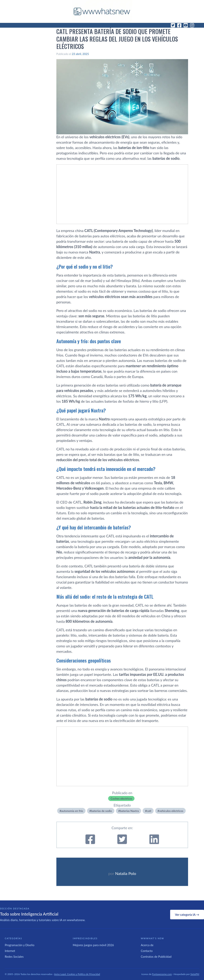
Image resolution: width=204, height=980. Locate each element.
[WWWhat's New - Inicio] (102, 11)
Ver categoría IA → (187, 915)
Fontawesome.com (162, 974)
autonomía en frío (72, 811)
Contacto (147, 951)
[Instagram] (192, 25)
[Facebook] (179, 25)
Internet (10, 951)
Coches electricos (121, 798)
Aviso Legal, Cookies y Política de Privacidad (77, 974)
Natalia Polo (126, 873)
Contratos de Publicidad (156, 957)
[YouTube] (186, 25)
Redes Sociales (14, 957)
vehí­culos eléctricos (171, 811)
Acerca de (147, 945)
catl (149, 811)
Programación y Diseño (20, 945)
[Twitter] (173, 25)
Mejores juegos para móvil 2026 (93, 945)
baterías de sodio (102, 811)
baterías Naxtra (129, 811)
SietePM (195, 974)
